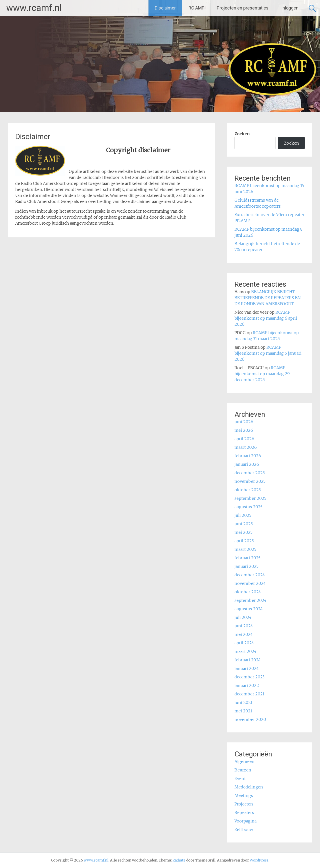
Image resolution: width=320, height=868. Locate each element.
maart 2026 (246, 447)
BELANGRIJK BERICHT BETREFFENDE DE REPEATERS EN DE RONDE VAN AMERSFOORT (268, 298)
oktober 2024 (248, 592)
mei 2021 (243, 711)
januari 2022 (247, 685)
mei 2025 (243, 532)
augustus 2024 (249, 609)
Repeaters (244, 812)
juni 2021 (243, 702)
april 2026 (244, 439)
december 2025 (250, 473)
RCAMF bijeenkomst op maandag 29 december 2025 (262, 374)
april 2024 (244, 643)
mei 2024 (244, 634)
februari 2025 (247, 558)
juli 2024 (243, 617)
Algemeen (244, 761)
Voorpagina (245, 821)
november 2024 (250, 583)
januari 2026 (247, 464)
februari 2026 (248, 456)
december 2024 (250, 575)
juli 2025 (243, 515)
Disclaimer (165, 8)
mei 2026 (244, 430)
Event (240, 778)
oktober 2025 (248, 490)
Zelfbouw (244, 829)
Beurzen (243, 770)
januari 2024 (247, 668)
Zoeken (242, 134)
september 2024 (250, 600)
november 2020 (250, 719)
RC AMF (196, 8)
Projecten (244, 804)
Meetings (244, 795)
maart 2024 (245, 651)
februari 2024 (248, 660)
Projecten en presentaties (243, 8)
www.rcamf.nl (34, 8)
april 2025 (244, 541)
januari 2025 (246, 566)
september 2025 (250, 498)
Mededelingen (249, 787)
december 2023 (249, 677)
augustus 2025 (248, 507)
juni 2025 (244, 524)
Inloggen (290, 8)
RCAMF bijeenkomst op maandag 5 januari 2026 (268, 353)
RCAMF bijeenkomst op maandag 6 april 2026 (266, 318)
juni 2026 (244, 422)
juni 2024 (244, 626)
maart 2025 (245, 549)
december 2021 (249, 694)
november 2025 (250, 481)
